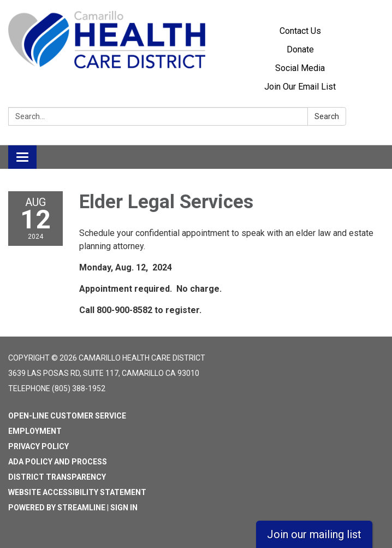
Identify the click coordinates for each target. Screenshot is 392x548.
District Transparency (57, 477)
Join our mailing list (314, 534)
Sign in (124, 508)
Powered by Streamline (57, 508)
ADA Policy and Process (58, 462)
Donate (300, 49)
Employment (35, 431)
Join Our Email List (300, 87)
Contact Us (300, 31)
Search (327, 116)
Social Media (300, 68)
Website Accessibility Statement (77, 492)
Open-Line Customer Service (67, 416)
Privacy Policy (38, 446)
